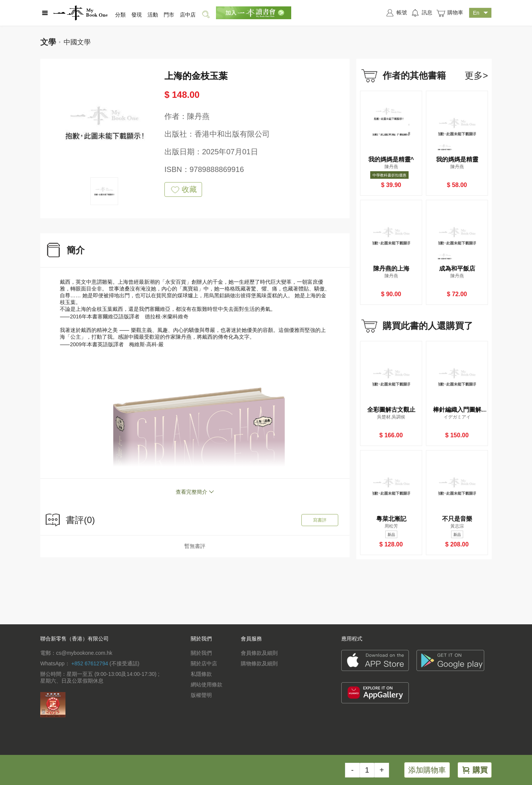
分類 (120, 15)
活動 (153, 15)
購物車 (450, 13)
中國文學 (77, 42)
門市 (169, 15)
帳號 (396, 13)
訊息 (422, 13)
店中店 (188, 15)
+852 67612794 (90, 663)
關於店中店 (204, 663)
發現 (137, 15)
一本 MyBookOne (81, 13)
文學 (48, 42)
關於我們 (201, 653)
